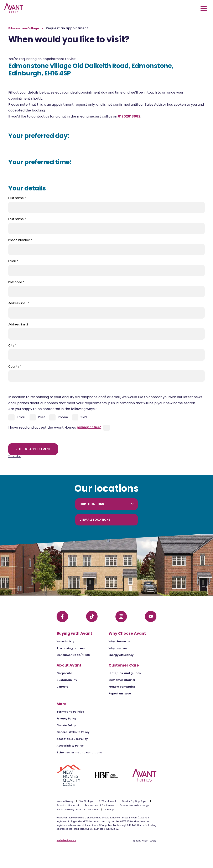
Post (37, 417)
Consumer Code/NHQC (73, 655)
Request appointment (33, 449)
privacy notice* (89, 427)
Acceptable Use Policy (72, 739)
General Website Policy (73, 732)
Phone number (20, 240)
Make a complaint (122, 687)
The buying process (71, 648)
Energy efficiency (121, 655)
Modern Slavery (65, 801)
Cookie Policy (66, 725)
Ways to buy (65, 641)
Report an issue (120, 694)
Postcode (16, 282)
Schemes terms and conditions (79, 752)
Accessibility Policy (70, 746)
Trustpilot (14, 456)
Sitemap (109, 810)
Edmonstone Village (24, 28)
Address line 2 (18, 324)
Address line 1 (19, 303)
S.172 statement (108, 801)
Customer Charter (122, 680)
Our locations (106, 504)
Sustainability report (68, 805)
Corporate (64, 673)
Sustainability (67, 680)
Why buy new (118, 648)
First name (17, 198)
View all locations (95, 520)
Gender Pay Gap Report (135, 801)
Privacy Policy (67, 719)
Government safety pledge (134, 805)
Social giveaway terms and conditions (77, 810)
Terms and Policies (70, 712)
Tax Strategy (86, 801)
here (82, 829)
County (15, 366)
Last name (17, 219)
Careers (62, 687)
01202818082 (129, 116)
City (12, 345)
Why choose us (119, 641)
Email (13, 261)
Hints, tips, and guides (125, 673)
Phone (59, 417)
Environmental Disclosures (100, 805)
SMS (80, 417)
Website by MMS (66, 841)
